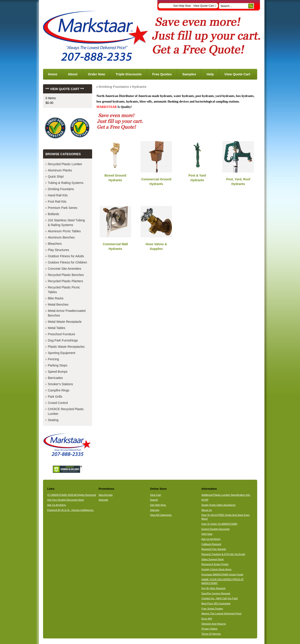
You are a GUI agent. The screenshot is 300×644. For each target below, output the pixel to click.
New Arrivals (106, 495)
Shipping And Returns (214, 624)
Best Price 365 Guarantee (216, 603)
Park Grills (55, 397)
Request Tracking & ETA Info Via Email (223, 554)
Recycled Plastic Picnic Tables (64, 290)
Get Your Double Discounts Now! (65, 500)
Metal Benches (58, 305)
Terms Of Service (211, 634)
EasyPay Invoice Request (216, 593)
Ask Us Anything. (57, 505)
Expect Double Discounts (216, 529)
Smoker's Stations (60, 384)
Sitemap (155, 510)
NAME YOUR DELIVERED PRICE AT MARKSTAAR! (223, 581)
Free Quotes (162, 74)
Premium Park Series (63, 208)
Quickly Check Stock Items (216, 569)
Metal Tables (57, 328)
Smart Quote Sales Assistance (218, 505)
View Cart (155, 495)
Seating (53, 420)
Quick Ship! (56, 177)
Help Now (207, 534)
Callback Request (211, 544)
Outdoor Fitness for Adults (66, 256)
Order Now (96, 74)
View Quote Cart (205, 6)
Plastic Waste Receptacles (66, 347)
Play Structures (59, 250)
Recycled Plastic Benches (66, 275)
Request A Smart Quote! (215, 564)
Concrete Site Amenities (65, 269)
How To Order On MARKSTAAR (219, 524)
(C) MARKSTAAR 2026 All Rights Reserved (71, 495)
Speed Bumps (58, 372)
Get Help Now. (182, 6)
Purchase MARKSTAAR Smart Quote (222, 574)
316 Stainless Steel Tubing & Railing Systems (66, 223)
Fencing (54, 359)
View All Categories (161, 515)
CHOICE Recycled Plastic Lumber (66, 411)
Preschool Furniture (62, 334)
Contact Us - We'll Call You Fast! (220, 598)
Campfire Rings (59, 390)
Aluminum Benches (61, 237)
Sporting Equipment (62, 353)
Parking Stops (58, 365)
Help (210, 74)
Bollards (54, 214)
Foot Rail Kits (57, 202)
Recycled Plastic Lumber (65, 164)
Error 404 (207, 619)
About (73, 74)
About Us (207, 510)
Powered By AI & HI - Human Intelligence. (70, 510)
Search (154, 500)
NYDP (205, 500)
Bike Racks (56, 298)
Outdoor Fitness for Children (68, 262)
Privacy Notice (209, 629)
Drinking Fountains (114, 87)
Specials (103, 500)
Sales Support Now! (213, 559)
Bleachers (55, 244)
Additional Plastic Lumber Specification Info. (226, 495)
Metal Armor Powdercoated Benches (67, 313)
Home (53, 74)
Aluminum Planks (60, 170)
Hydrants (139, 87)
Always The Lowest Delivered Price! (222, 613)
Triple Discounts (129, 74)
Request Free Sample (214, 549)
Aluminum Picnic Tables (64, 231)
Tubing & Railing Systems (66, 183)
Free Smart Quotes (212, 609)
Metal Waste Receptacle (65, 322)
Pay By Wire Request (213, 588)
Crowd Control (58, 403)
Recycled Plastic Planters (66, 281)
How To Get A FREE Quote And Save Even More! (226, 517)
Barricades (55, 378)
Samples (189, 74)
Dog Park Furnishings (63, 340)
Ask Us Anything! (211, 539)
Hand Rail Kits (58, 195)
